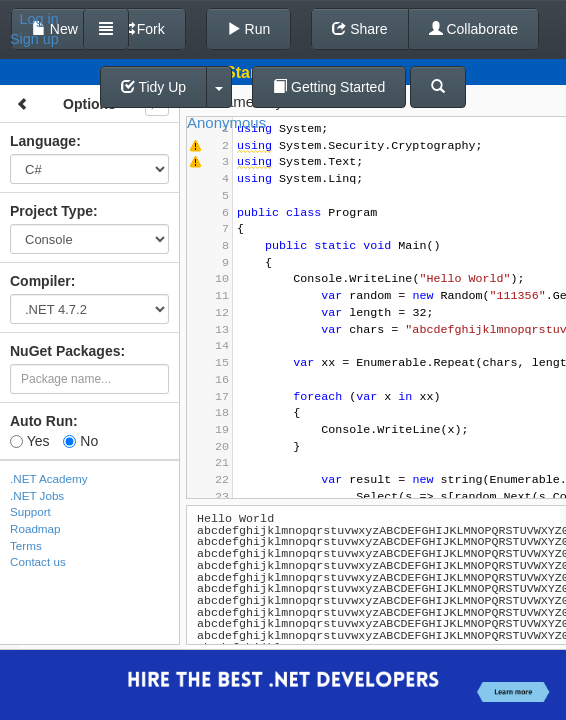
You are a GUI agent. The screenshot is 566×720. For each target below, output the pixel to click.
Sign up (34, 39)
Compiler (40, 281)
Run (249, 29)
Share (359, 29)
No (80, 441)
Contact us (38, 561)
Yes (29, 441)
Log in (39, 19)
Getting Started (329, 87)
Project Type (51, 211)
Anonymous (226, 122)
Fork (142, 29)
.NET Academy (49, 478)
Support (30, 511)
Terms (26, 545)
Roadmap (35, 528)
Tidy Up (153, 87)
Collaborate (474, 29)
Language (43, 141)
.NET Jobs (37, 495)
